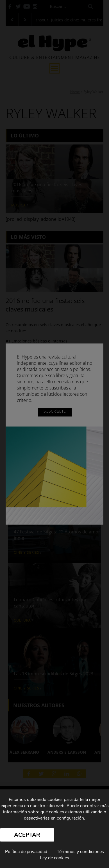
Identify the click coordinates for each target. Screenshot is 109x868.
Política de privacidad (26, 852)
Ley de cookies (54, 858)
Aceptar (27, 835)
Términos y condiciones (80, 852)
